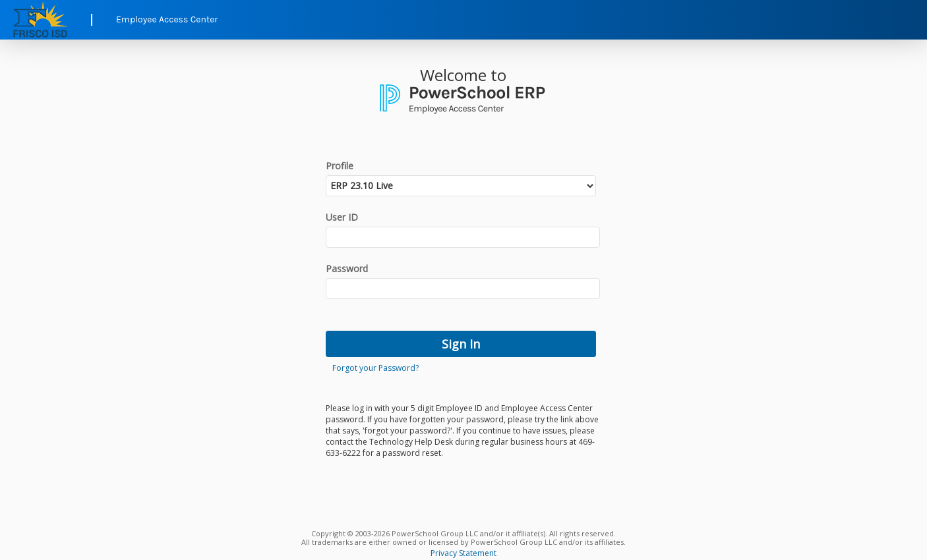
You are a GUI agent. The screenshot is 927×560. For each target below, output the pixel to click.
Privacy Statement (463, 553)
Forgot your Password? (375, 368)
